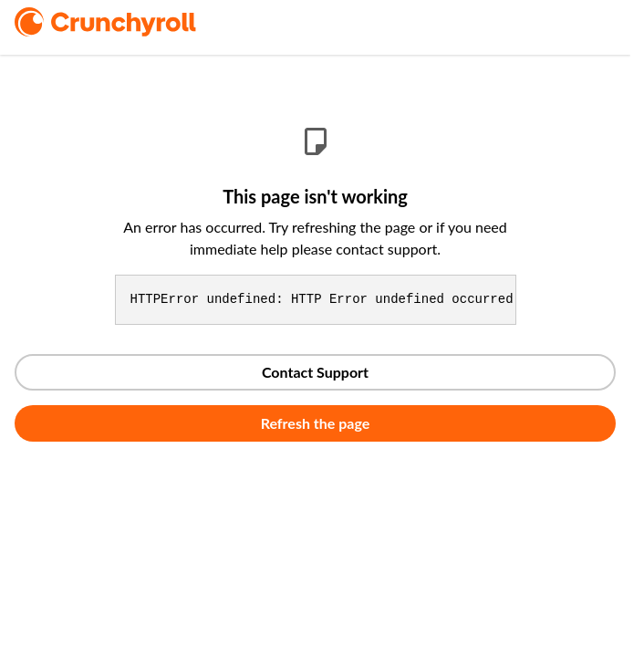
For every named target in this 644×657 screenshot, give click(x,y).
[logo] (131, 22)
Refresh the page (316, 423)
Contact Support (315, 372)
